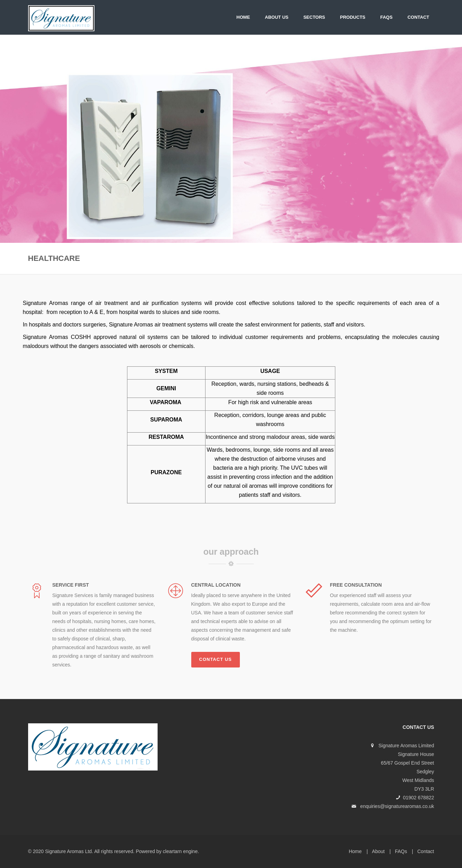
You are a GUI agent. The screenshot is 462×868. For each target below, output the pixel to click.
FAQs (387, 17)
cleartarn (172, 851)
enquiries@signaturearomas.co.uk (397, 806)
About (379, 851)
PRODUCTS (353, 17)
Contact (418, 17)
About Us (277, 17)
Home (243, 17)
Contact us (216, 659)
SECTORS (314, 17)
